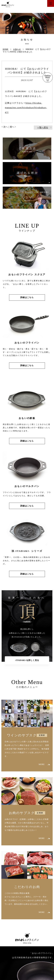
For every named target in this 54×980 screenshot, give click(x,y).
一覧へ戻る (43, 127)
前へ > (13, 127)
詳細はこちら (27, 297)
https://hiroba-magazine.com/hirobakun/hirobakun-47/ (26, 108)
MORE (42, 764)
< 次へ (5, 127)
